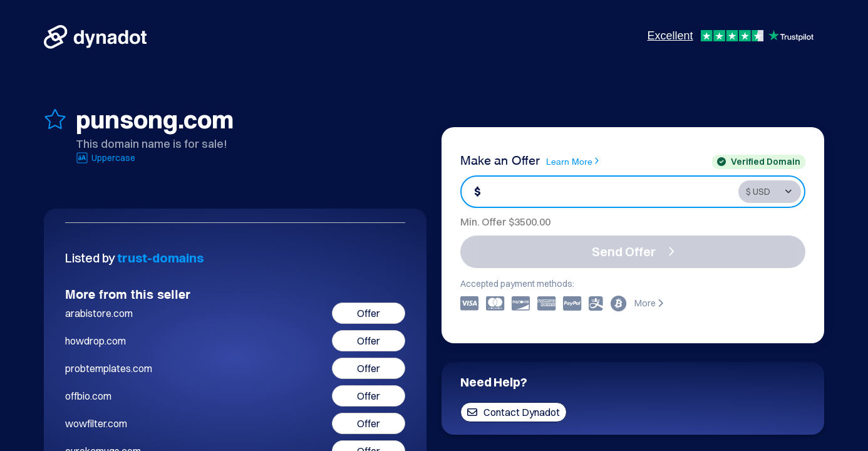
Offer (369, 313)
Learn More (572, 161)
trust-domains (160, 258)
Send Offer (633, 251)
